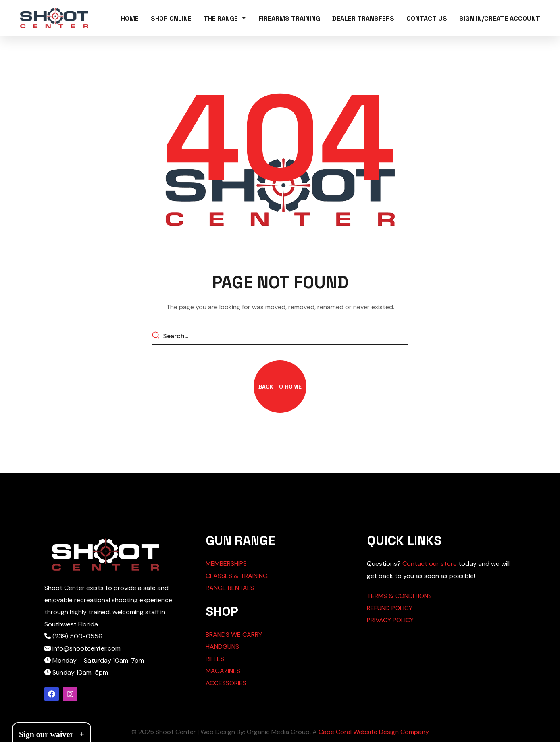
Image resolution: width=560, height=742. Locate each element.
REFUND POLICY (390, 608)
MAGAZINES (223, 671)
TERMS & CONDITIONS (399, 596)
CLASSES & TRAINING (237, 576)
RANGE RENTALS (230, 588)
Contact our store (430, 564)
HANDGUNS (222, 647)
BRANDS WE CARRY (234, 635)
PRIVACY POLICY (390, 620)
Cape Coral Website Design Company (374, 732)
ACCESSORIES (226, 683)
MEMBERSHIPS (226, 564)
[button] (280, 387)
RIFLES (215, 659)
